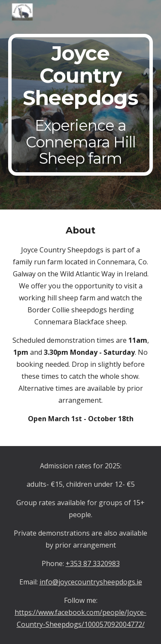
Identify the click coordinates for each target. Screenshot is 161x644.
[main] (81, 105)
